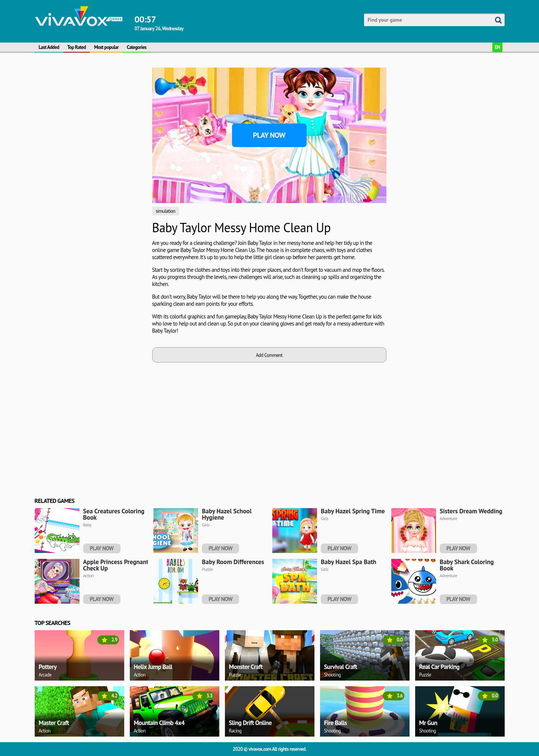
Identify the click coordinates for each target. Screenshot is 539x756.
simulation (166, 211)
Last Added (49, 47)
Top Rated (77, 47)
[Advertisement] (91, 114)
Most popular (106, 47)
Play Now (269, 135)
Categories (137, 47)
